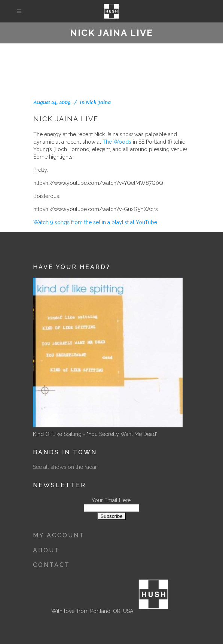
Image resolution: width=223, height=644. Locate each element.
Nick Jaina (98, 102)
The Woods (117, 142)
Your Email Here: (112, 500)
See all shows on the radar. (65, 467)
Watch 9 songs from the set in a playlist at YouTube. (96, 222)
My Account (59, 535)
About (46, 550)
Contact (51, 565)
